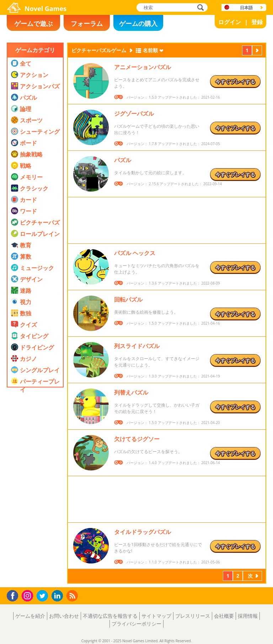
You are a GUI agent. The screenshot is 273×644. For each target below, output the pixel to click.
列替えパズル (131, 392)
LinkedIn (58, 596)
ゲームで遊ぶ (33, 23)
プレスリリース (193, 616)
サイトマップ (156, 616)
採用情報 (248, 616)
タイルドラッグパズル (143, 532)
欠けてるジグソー (137, 439)
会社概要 (224, 616)
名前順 (150, 50)
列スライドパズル (137, 346)
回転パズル (128, 299)
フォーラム (87, 23)
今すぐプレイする (235, 81)
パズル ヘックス (135, 253)
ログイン (230, 22)
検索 (199, 8)
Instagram (28, 595)
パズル (123, 160)
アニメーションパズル (143, 67)
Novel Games (45, 9)
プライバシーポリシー (136, 624)
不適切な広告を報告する (110, 616)
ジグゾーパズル (134, 114)
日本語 (246, 8)
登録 (257, 22)
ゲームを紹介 (30, 616)
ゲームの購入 (138, 23)
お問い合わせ (64, 616)
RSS (73, 596)
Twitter (44, 596)
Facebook (14, 595)
